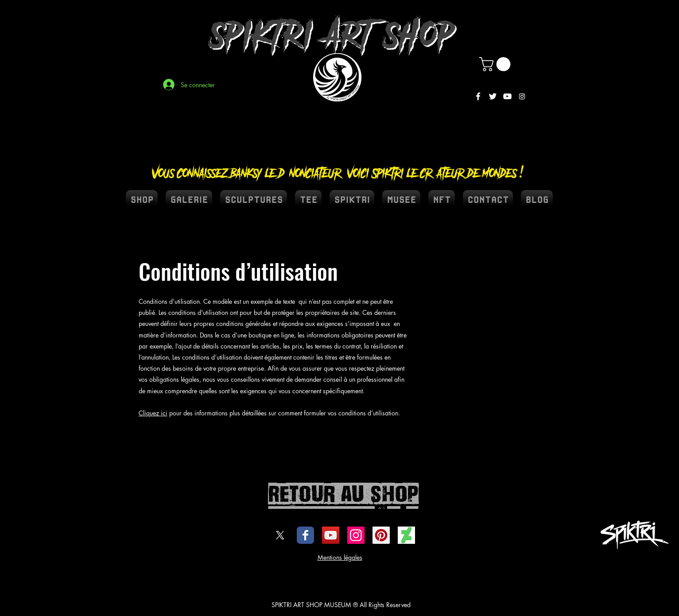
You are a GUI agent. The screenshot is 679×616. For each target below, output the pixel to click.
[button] (497, 64)
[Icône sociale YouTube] (331, 535)
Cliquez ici (153, 413)
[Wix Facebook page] (305, 535)
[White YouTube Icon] (507, 96)
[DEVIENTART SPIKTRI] (406, 535)
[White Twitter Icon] (493, 96)
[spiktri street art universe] (381, 535)
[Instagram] (522, 96)
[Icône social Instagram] (356, 535)
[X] (280, 535)
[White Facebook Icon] (478, 96)
